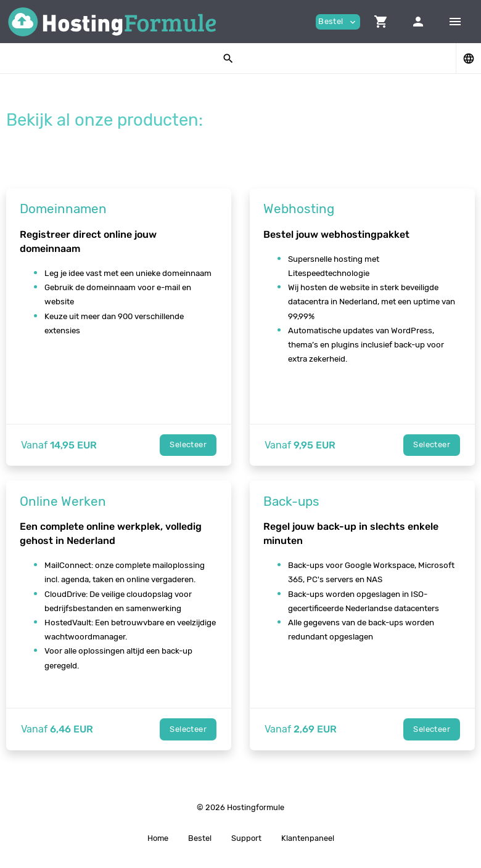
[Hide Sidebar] (455, 22)
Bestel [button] (338, 22)
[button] (381, 22)
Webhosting (299, 209)
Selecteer (188, 444)
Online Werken (63, 501)
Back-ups (291, 501)
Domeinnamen (63, 209)
